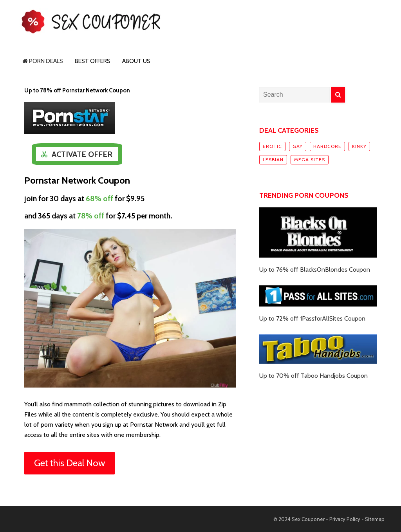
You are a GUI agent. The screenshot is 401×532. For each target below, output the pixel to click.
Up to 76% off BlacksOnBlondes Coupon (315, 270)
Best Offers (93, 61)
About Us (136, 61)
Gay (298, 146)
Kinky (359, 146)
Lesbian (273, 160)
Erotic (272, 146)
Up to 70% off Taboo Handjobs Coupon (313, 376)
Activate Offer (82, 154)
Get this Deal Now (70, 463)
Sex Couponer (308, 519)
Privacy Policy (345, 519)
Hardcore (327, 146)
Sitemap (375, 519)
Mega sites (310, 160)
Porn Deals (43, 61)
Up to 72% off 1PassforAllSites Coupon (312, 318)
